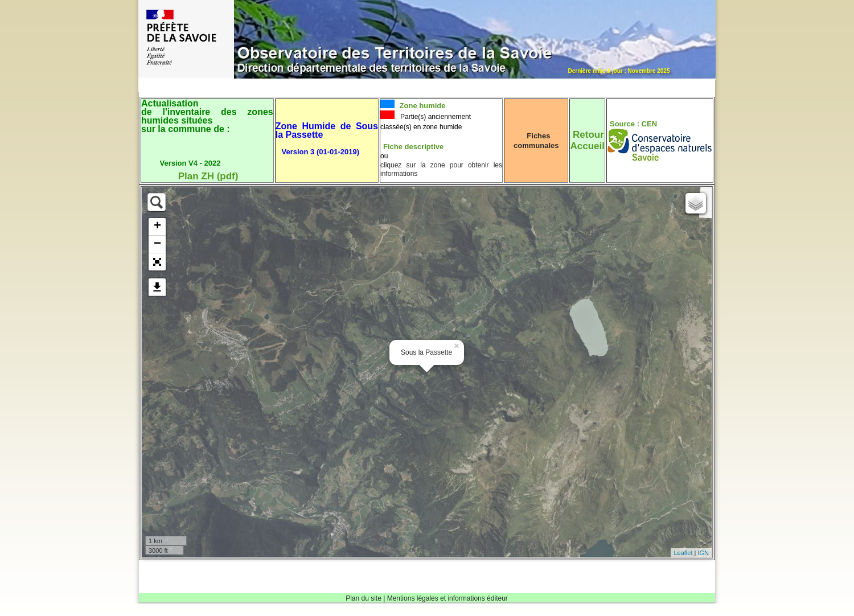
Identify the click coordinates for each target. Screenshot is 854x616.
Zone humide (422, 106)
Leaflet (683, 553)
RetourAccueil (587, 140)
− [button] (157, 244)
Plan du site (364, 598)
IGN (703, 553)
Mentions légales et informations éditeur (447, 598)
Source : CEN (633, 124)
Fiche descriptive (413, 147)
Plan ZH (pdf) (208, 176)
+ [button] (157, 227)
